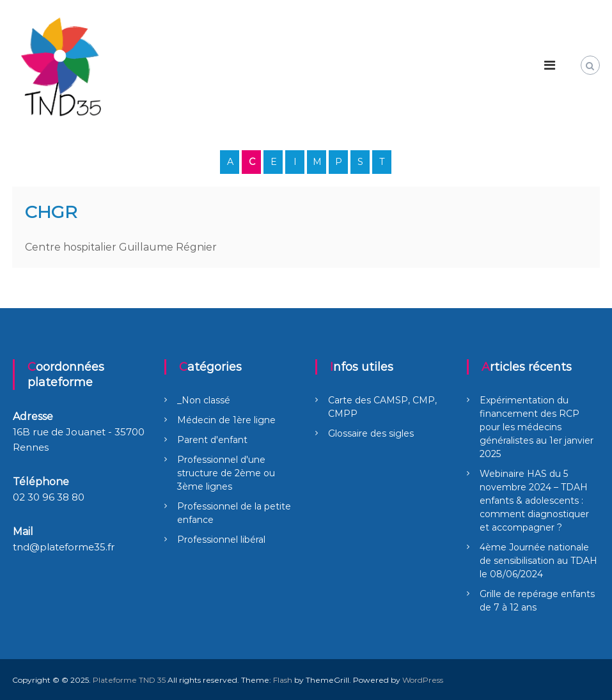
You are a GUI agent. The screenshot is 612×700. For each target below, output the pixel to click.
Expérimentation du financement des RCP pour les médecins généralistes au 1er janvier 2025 (537, 427)
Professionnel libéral (221, 540)
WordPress (423, 680)
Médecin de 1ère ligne (226, 420)
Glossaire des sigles (371, 433)
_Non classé (204, 400)
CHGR (51, 212)
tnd (21, 547)
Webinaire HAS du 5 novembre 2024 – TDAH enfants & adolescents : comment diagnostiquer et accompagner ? (534, 501)
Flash (283, 680)
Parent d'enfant (212, 440)
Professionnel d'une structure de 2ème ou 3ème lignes (226, 473)
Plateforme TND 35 (129, 680)
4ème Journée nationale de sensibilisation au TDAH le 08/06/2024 (538, 561)
